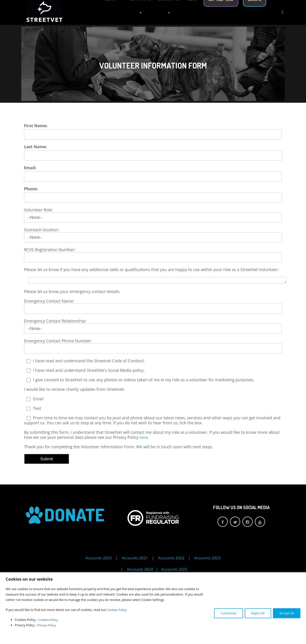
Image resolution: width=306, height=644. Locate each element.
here (144, 437)
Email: (30, 168)
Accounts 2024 (140, 569)
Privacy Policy (47, 625)
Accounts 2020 (99, 558)
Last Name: (35, 147)
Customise (228, 613)
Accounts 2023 (208, 558)
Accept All (287, 613)
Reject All (258, 613)
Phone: (31, 189)
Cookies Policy (117, 610)
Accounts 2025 (174, 569)
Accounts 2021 (135, 558)
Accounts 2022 (171, 558)
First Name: (36, 126)
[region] (153, 608)
